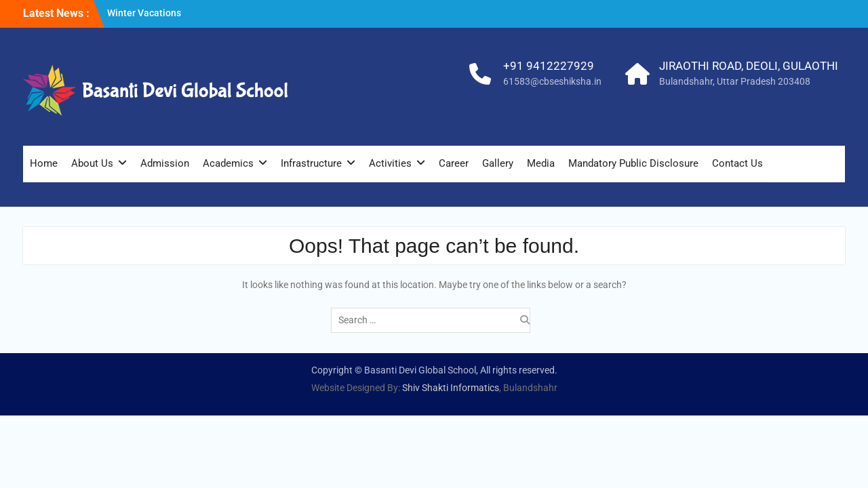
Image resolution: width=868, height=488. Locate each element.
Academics (228, 163)
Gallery (498, 163)
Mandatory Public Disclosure (633, 163)
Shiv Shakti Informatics (451, 388)
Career (454, 163)
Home (44, 163)
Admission (165, 163)
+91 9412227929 (549, 66)
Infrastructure (311, 163)
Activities (390, 163)
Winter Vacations (144, 13)
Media (541, 163)
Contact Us (737, 163)
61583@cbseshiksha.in (552, 81)
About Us (92, 163)
